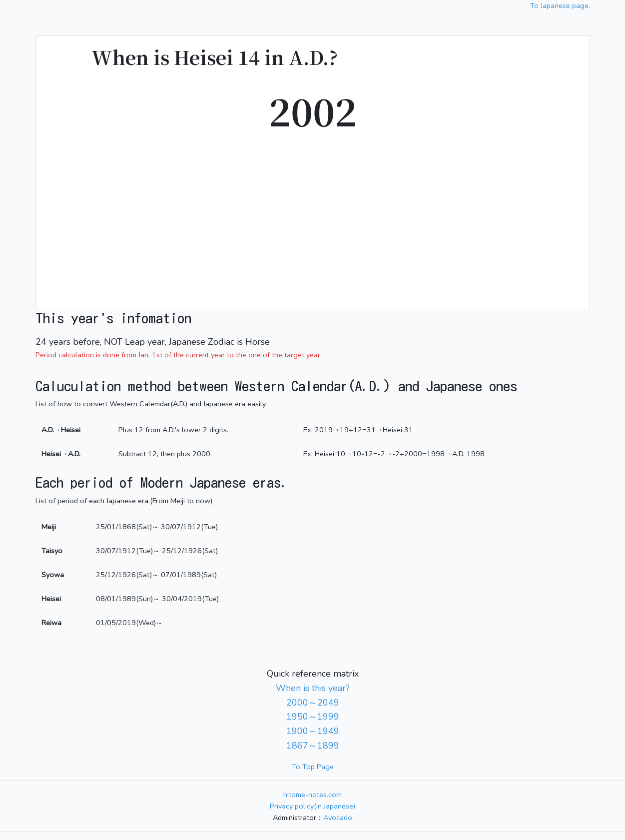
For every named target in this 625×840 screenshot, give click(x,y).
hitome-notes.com (312, 795)
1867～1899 (313, 746)
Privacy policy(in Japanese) (312, 806)
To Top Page (313, 767)
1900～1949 (313, 731)
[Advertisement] (313, 216)
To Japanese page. (560, 5)
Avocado (338, 818)
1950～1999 (313, 717)
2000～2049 (313, 703)
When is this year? (313, 688)
